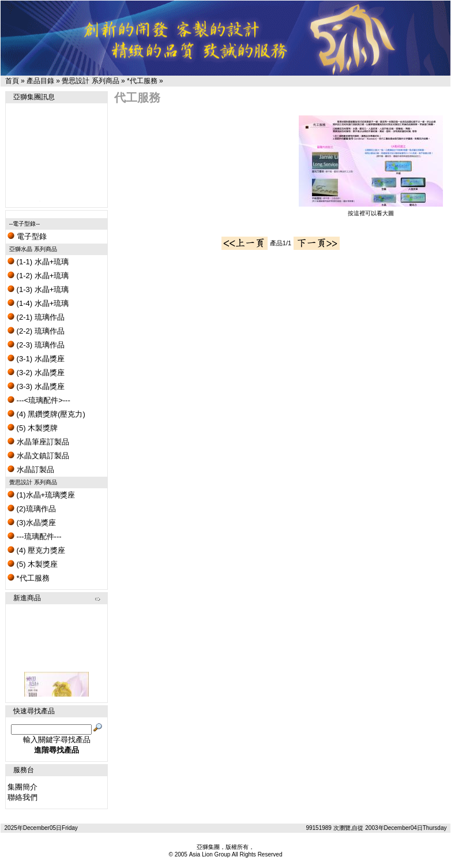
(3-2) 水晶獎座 (36, 373)
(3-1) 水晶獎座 (36, 359)
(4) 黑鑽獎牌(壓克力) (46, 414)
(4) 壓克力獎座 (36, 550)
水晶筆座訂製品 (38, 442)
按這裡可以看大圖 (371, 210)
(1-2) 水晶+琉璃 (38, 276)
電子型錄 (27, 236)
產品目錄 (40, 81)
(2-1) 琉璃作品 (36, 317)
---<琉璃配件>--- (39, 400)
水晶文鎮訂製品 (38, 456)
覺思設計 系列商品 (90, 81)
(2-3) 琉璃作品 (36, 345)
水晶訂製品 (31, 469)
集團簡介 (22, 787)
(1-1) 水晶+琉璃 (38, 262)
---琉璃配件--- (35, 536)
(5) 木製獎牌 (33, 428)
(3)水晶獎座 (32, 523)
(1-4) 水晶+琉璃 (38, 303)
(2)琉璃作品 (32, 509)
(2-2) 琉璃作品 (36, 331)
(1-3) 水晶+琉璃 (38, 289)
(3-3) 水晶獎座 (36, 386)
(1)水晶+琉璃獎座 (41, 495)
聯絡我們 (22, 797)
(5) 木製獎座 (33, 564)
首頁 (12, 81)
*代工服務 (142, 81)
